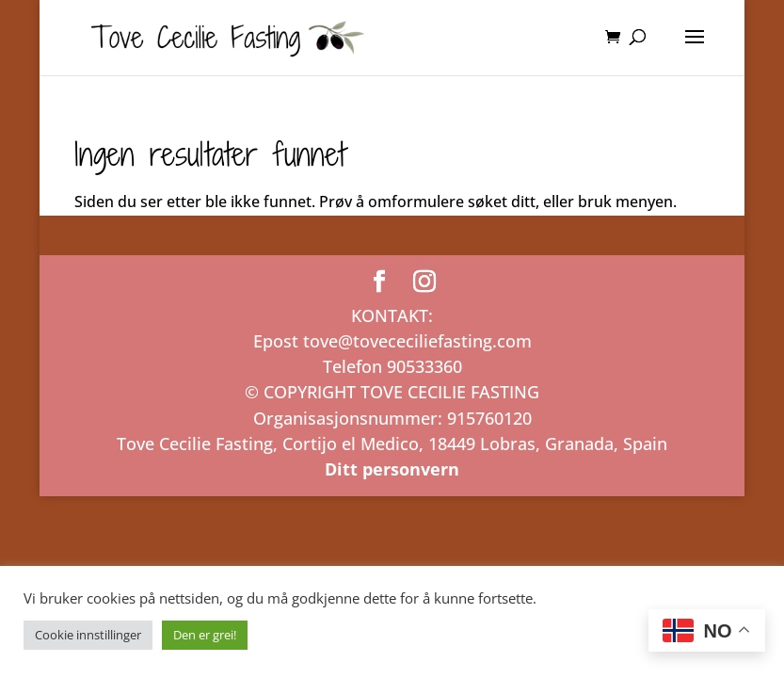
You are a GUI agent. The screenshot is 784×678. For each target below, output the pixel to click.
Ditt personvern (392, 469)
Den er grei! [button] (205, 635)
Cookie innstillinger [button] (88, 635)
